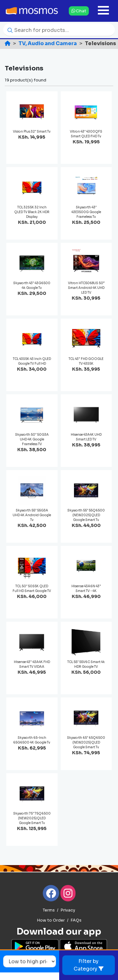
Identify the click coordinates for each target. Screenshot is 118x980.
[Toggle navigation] (103, 11)
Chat (79, 11)
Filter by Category (89, 965)
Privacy (68, 910)
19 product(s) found (25, 80)
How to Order (51, 920)
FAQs (76, 920)
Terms (49, 910)
